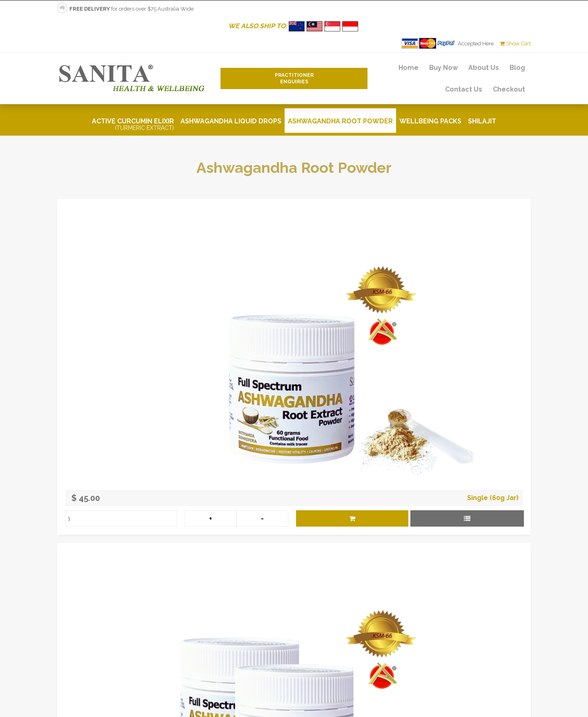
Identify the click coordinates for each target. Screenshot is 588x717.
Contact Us (464, 89)
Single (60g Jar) (493, 498)
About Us (484, 68)
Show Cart (515, 44)
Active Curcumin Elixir (133, 124)
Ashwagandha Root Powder (340, 121)
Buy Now (443, 68)
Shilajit (482, 121)
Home (409, 68)
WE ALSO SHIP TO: (294, 26)
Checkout (509, 89)
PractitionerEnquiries (294, 78)
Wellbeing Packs (430, 121)
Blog (517, 68)
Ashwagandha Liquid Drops (231, 121)
